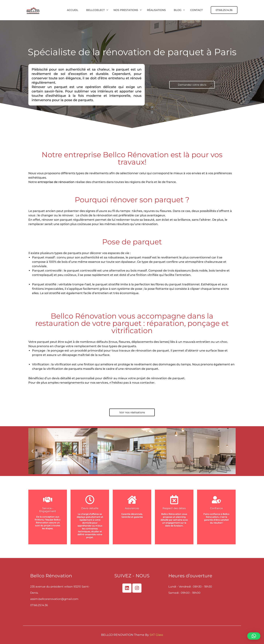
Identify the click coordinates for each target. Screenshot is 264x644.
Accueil (73, 10)
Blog (178, 10)
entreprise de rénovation (56, 182)
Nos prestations (126, 10)
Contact (196, 10)
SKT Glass (156, 635)
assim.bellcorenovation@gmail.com (54, 599)
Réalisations (156, 10)
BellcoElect (95, 10)
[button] (32, 451)
